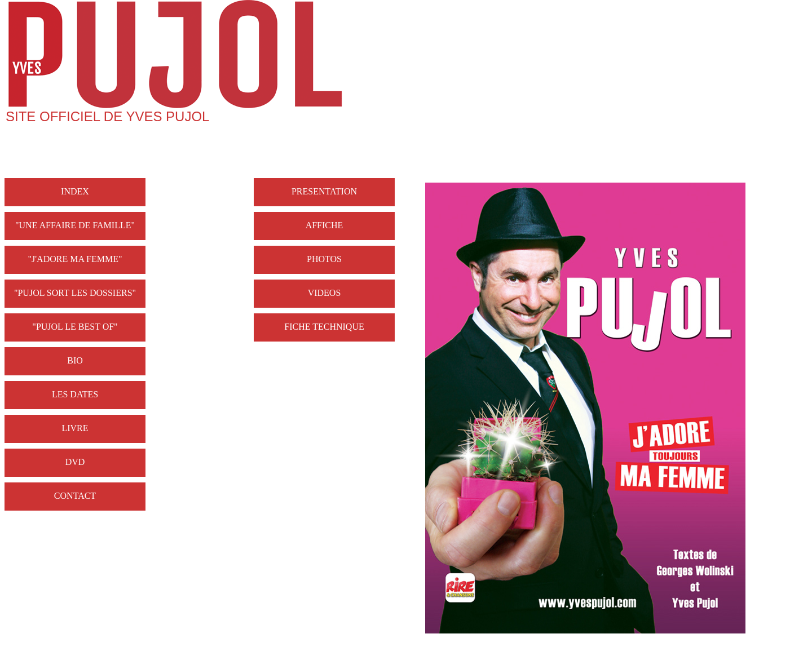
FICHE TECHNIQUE (324, 327)
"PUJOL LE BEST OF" (75, 327)
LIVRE (75, 428)
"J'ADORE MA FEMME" (75, 259)
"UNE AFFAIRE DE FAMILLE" (75, 225)
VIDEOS (325, 293)
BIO (75, 360)
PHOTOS (324, 259)
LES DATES (75, 394)
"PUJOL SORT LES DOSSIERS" (75, 293)
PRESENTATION (324, 191)
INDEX (75, 191)
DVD (75, 462)
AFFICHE (325, 225)
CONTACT (75, 496)
